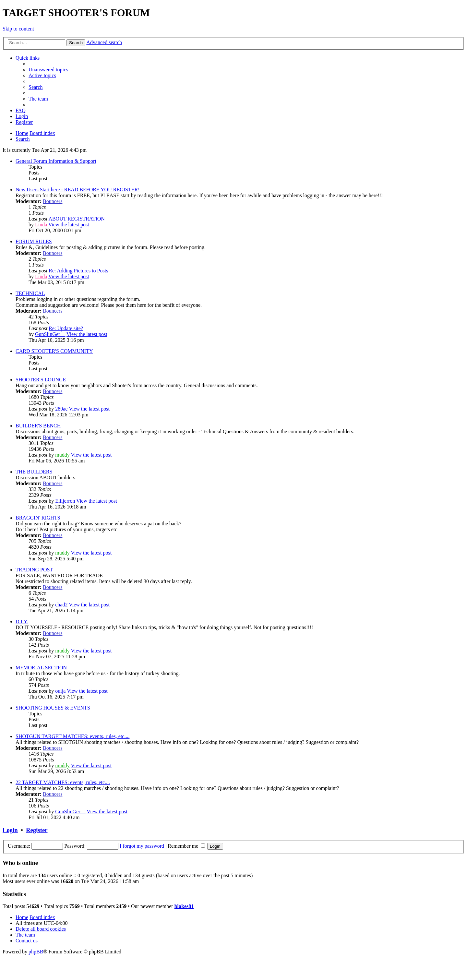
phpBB (36, 952)
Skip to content (18, 29)
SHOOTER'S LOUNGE (41, 380)
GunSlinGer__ (50, 334)
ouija (60, 691)
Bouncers (53, 201)
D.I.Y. (22, 621)
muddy (62, 455)
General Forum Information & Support (56, 161)
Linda (41, 225)
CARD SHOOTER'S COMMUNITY (54, 351)
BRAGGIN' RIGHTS (38, 518)
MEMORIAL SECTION (41, 668)
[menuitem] (48, 70)
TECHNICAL (30, 293)
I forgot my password (142, 846)
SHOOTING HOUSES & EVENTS (53, 708)
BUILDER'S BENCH (38, 426)
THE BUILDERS (34, 472)
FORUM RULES (34, 241)
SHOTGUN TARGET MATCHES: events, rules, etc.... (72, 736)
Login (10, 830)
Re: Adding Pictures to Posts (78, 271)
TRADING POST (34, 570)
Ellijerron (65, 501)
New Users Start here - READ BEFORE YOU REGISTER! (78, 190)
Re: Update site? (66, 328)
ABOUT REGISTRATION (76, 219)
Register (37, 830)
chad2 (61, 605)
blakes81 (184, 906)
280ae (61, 409)
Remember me (186, 846)
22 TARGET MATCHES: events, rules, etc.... (63, 782)
